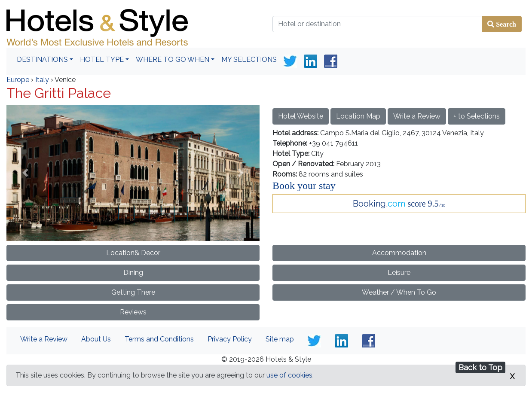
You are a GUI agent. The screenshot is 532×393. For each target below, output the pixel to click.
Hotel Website (301, 116)
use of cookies (289, 375)
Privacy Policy (230, 339)
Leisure (399, 273)
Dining (133, 273)
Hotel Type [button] (102, 59)
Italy (42, 80)
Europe (18, 80)
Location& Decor (133, 253)
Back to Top (480, 367)
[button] (25, 173)
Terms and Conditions (159, 339)
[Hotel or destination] (377, 24)
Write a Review (417, 116)
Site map (280, 339)
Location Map (358, 116)
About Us (96, 339)
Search (505, 24)
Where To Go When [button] (173, 59)
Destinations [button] (42, 59)
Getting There (133, 292)
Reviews (133, 312)
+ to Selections (477, 116)
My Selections (249, 59)
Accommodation (399, 253)
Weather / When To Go (399, 292)
